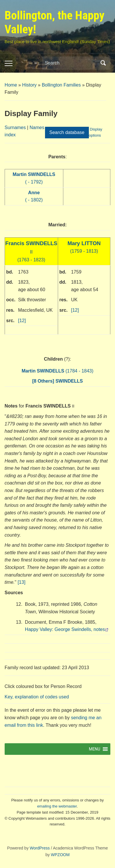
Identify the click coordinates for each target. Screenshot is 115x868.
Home (11, 85)
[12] (22, 321)
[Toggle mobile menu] (9, 63)
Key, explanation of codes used (37, 697)
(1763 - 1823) (31, 252)
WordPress (40, 848)
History (29, 85)
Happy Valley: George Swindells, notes (65, 629)
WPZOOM (60, 855)
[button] (95, 749)
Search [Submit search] (103, 63)
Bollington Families (61, 85)
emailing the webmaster (57, 806)
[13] (22, 582)
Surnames (15, 127)
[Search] (71, 63)
